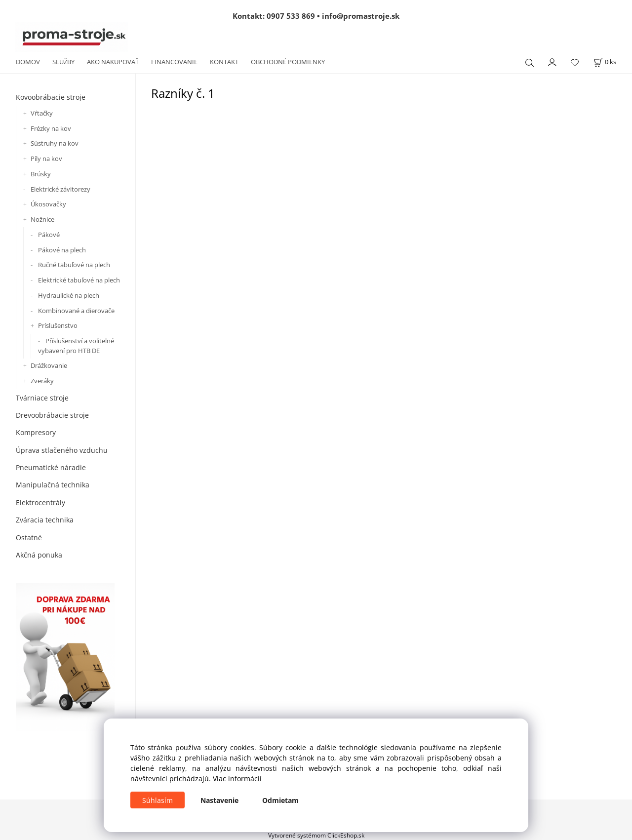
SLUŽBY (63, 62)
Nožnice (42, 219)
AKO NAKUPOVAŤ (113, 62)
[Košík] (605, 62)
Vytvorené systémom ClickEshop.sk (316, 835)
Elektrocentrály (40, 502)
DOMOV (28, 62)
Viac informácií (237, 779)
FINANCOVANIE (174, 62)
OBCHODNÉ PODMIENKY (288, 62)
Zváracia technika (45, 520)
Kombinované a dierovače (76, 311)
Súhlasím (158, 800)
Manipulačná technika (53, 485)
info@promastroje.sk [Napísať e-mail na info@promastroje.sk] (361, 16)
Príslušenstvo (58, 325)
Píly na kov (46, 159)
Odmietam (280, 800)
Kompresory (36, 432)
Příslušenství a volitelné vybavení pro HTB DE (76, 346)
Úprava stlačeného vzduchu (62, 450)
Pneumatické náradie (51, 467)
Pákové (49, 235)
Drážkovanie (49, 365)
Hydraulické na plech (69, 295)
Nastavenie (219, 800)
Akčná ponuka (39, 555)
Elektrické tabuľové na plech (79, 280)
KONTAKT (224, 62)
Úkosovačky (48, 204)
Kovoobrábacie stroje (51, 97)
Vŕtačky (42, 113)
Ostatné (29, 538)
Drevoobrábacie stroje (52, 415)
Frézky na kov (51, 128)
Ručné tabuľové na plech (74, 265)
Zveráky (42, 381)
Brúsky (41, 174)
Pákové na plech (62, 250)
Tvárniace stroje (42, 398)
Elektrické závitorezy (60, 189)
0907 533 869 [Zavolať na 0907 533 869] (291, 16)
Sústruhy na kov (55, 143)
